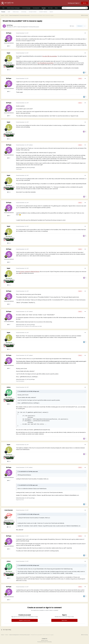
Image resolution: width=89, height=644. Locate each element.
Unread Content (33, 12)
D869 (20, 273)
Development (36, 8)
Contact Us (44, 639)
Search (51, 12)
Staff (9, 12)
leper (9, 53)
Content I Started (43, 12)
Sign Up (85, 3)
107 (9, 46)
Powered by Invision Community (44, 642)
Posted (22, 33)
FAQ (3, 8)
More (56, 8)
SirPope (10, 25)
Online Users (16, 12)
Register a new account (25, 620)
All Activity (24, 12)
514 (9, 404)
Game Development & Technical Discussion (28, 27)
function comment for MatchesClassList (30, 272)
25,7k (9, 527)
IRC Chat (50, 8)
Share (72, 26)
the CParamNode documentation (46, 63)
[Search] (69, 8)
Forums (44, 9)
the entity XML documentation (50, 56)
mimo (9, 387)
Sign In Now (64, 620)
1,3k (9, 70)
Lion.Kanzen (9, 510)
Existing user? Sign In (74, 3)
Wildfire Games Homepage (13, 8)
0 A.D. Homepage (26, 8)
